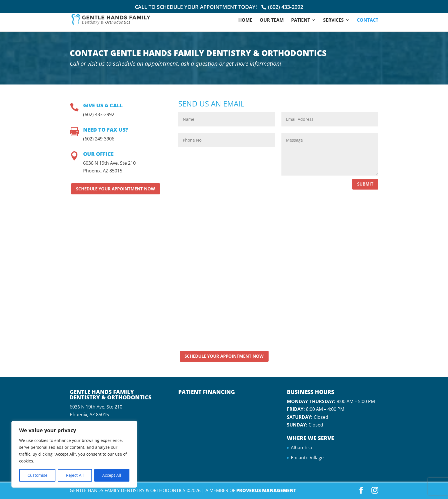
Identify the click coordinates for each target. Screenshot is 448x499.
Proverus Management (266, 490)
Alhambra (301, 448)
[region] (74, 454)
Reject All (75, 475)
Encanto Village (307, 458)
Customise (37, 475)
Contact (368, 21)
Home (245, 21)
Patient (301, 21)
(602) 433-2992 (286, 7)
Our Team (272, 21)
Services (333, 21)
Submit (365, 184)
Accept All (112, 475)
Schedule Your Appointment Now (116, 189)
